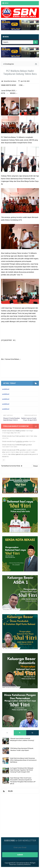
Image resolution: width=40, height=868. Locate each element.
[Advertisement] (20, 813)
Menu (6, 37)
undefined (6, 389)
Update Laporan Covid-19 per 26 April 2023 (29, 419)
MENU (6, 3)
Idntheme (27, 865)
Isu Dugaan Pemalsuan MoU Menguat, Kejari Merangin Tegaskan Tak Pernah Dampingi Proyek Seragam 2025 (22, 770)
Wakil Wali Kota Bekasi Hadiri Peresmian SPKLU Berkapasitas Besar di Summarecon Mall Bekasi (23, 760)
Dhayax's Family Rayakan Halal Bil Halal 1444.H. (12, 419)
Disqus (36, 466)
